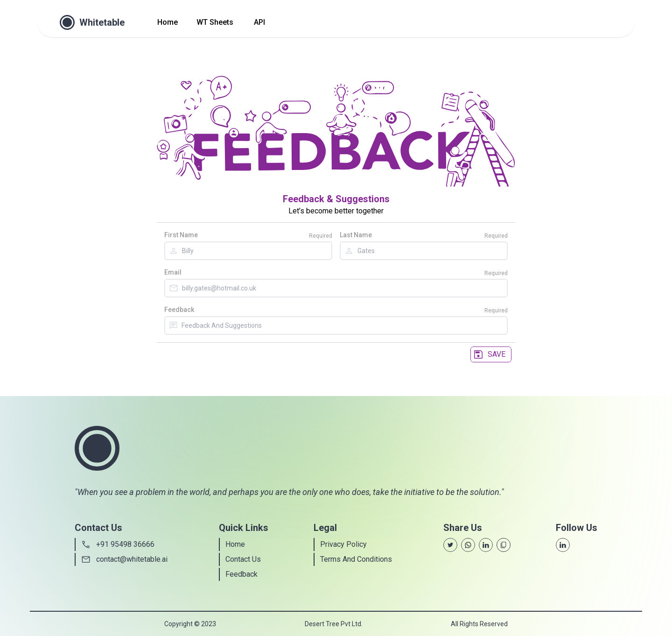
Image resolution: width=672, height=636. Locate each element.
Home (168, 22)
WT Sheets (215, 22)
